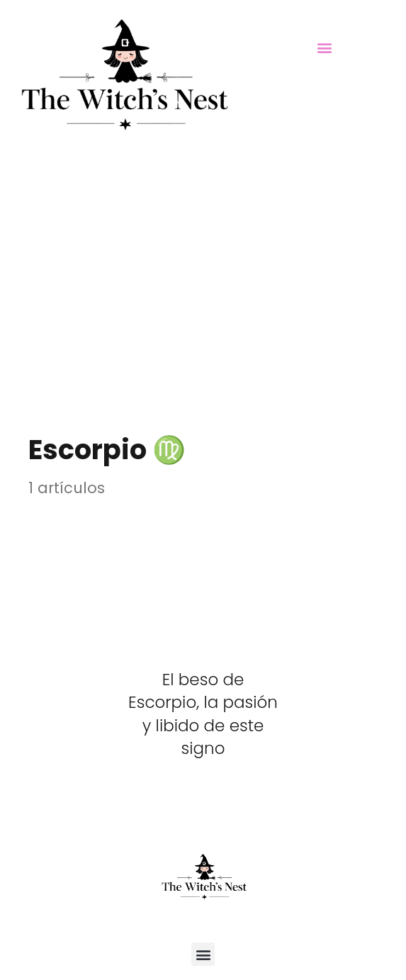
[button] (325, 47)
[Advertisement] (203, 266)
